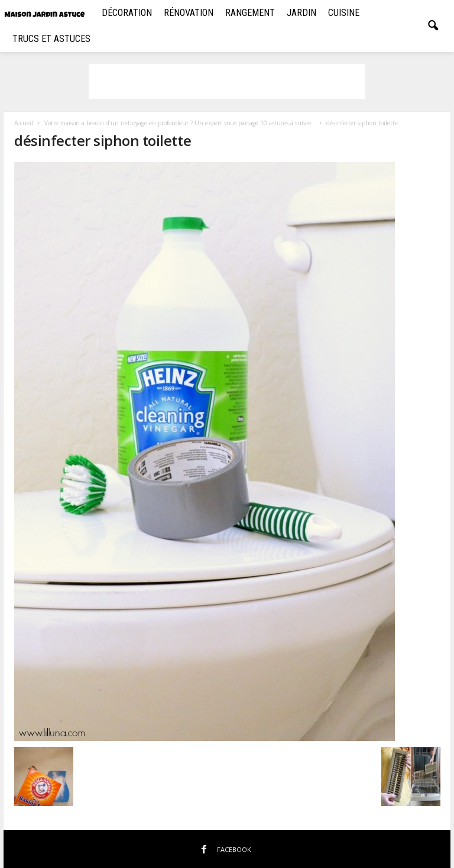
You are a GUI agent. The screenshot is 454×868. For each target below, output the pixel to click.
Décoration (127, 13)
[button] (433, 26)
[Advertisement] (227, 82)
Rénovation (189, 13)
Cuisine (344, 13)
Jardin (301, 13)
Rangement (250, 13)
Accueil (24, 123)
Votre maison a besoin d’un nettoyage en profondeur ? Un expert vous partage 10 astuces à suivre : (180, 123)
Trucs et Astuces (51, 39)
